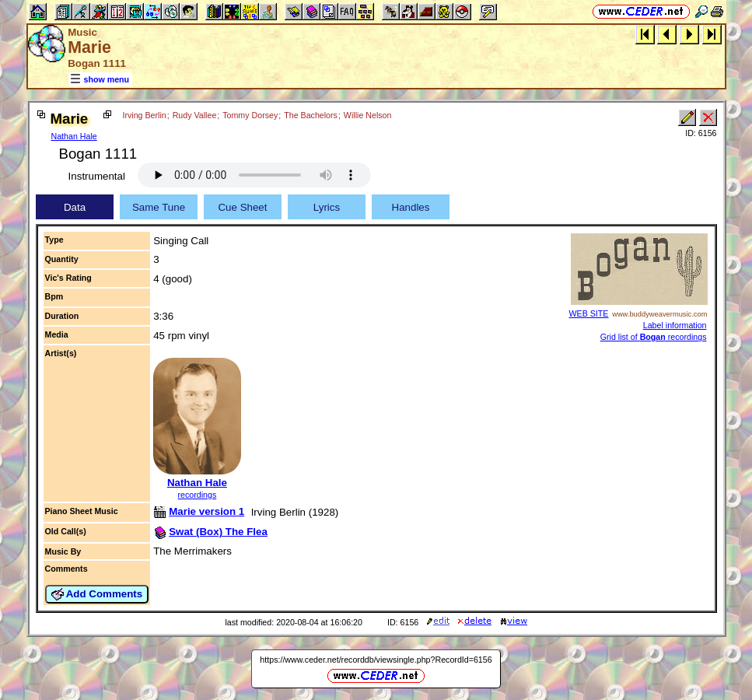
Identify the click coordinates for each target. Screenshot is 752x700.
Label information (675, 325)
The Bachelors (311, 115)
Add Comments (97, 594)
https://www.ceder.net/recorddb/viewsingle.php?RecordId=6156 (376, 660)
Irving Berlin (144, 115)
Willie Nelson (368, 115)
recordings (198, 495)
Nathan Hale (74, 136)
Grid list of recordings (654, 337)
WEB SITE (589, 313)
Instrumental (97, 176)
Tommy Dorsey (250, 115)
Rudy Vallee (195, 115)
